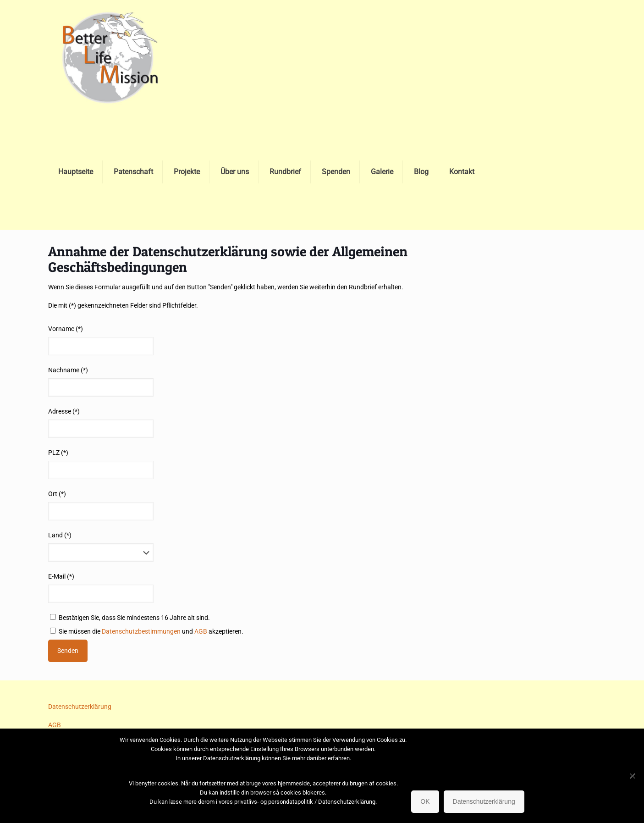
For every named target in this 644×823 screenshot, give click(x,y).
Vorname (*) (66, 329)
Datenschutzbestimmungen (141, 631)
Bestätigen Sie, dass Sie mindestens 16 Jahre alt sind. (130, 618)
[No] (633, 776)
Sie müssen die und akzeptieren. (147, 631)
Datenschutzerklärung (80, 707)
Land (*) (60, 535)
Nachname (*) (68, 370)
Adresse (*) (64, 411)
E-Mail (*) (61, 576)
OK (425, 801)
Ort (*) (57, 494)
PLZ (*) (58, 453)
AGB (201, 631)
